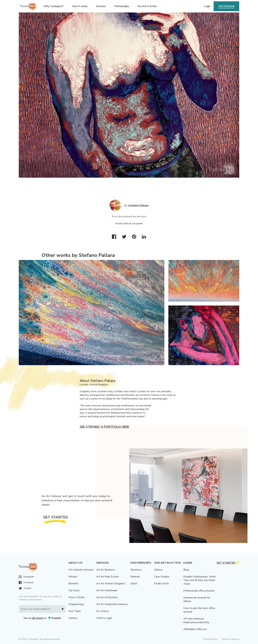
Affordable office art (195, 629)
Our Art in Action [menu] (147, 6)
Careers (73, 618)
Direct (134, 584)
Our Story (74, 590)
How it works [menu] (80, 6)
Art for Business (106, 570)
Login (207, 6)
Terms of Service (230, 639)
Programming (76, 604)
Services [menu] (101, 6)
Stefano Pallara (138, 205)
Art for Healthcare (107, 590)
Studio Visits (161, 584)
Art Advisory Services (81, 570)
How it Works (77, 597)
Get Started (226, 6)
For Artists (103, 611)
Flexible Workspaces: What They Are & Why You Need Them (200, 580)
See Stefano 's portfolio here (104, 427)
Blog (186, 570)
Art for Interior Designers (111, 584)
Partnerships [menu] (122, 6)
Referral (135, 577)
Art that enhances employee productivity (196, 621)
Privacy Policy (210, 639)
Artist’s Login (104, 618)
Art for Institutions (107, 597)
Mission (73, 577)
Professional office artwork (199, 591)
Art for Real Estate (108, 577)
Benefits (73, 584)
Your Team (75, 611)
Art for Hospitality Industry (112, 604)
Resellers (136, 570)
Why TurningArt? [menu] (54, 6)
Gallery (158, 570)
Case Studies (162, 577)
